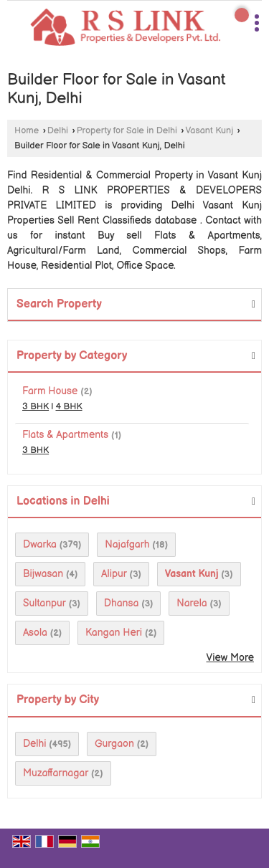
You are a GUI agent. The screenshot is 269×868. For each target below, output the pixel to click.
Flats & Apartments (65, 435)
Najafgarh (127, 544)
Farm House (50, 391)
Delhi (58, 131)
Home (27, 131)
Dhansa (122, 603)
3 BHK (36, 407)
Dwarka (40, 544)
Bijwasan (43, 574)
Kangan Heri (114, 633)
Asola (35, 633)
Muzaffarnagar (56, 773)
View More (230, 658)
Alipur (114, 574)
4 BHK (69, 407)
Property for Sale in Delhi (127, 131)
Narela (192, 603)
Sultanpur (44, 603)
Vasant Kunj (210, 131)
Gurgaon (114, 744)
